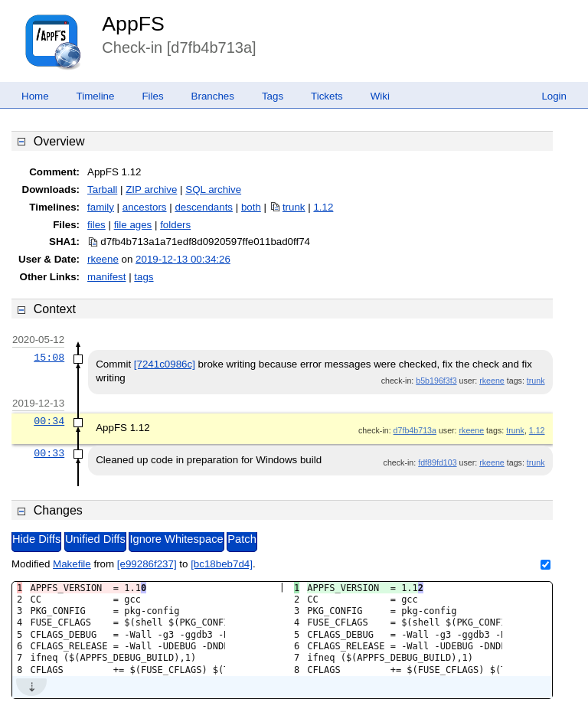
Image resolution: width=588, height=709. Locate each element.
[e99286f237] (147, 564)
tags (144, 277)
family (101, 207)
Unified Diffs (95, 539)
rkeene (103, 259)
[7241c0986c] (165, 364)
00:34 (49, 421)
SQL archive (213, 190)
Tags (273, 96)
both (251, 207)
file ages (133, 225)
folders (175, 225)
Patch (242, 539)
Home (35, 96)
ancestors (145, 207)
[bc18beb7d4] (222, 564)
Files (152, 96)
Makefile (72, 564)
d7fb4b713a (415, 430)
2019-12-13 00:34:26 (183, 259)
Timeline (96, 96)
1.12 (323, 207)
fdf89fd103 (437, 462)
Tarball (102, 190)
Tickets (327, 96)
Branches (213, 96)
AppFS (133, 24)
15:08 (49, 358)
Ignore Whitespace (176, 539)
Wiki (380, 96)
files (96, 225)
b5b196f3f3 (436, 381)
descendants (204, 207)
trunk (294, 207)
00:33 (49, 453)
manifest (106, 277)
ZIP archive (151, 190)
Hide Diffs (36, 539)
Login (554, 96)
